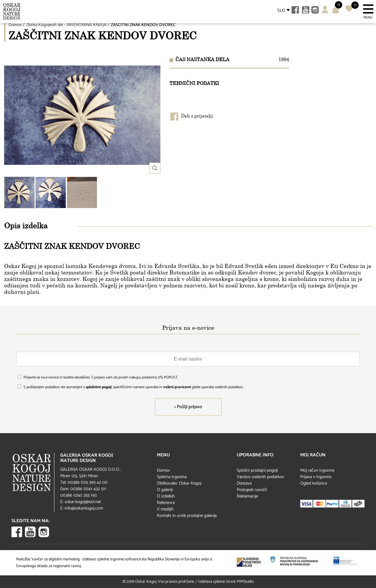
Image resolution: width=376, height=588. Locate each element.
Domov (15, 25)
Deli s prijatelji (192, 117)
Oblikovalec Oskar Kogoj (179, 483)
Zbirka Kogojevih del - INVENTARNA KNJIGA (66, 25)
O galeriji (165, 490)
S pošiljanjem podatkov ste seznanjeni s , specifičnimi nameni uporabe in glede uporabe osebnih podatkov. (134, 387)
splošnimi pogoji (99, 387)
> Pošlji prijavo (188, 407)
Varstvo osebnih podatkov (260, 477)
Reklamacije (247, 496)
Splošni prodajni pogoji (257, 470)
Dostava (244, 483)
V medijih (165, 509)
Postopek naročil (252, 490)
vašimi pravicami (177, 387)
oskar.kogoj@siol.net (83, 502)
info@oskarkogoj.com (84, 508)
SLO (281, 10)
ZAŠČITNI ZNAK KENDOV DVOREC (143, 25)
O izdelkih (166, 496)
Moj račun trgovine (317, 470)
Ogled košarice (314, 483)
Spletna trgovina (172, 477)
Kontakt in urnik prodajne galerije (187, 516)
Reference (166, 503)
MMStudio (245, 582)
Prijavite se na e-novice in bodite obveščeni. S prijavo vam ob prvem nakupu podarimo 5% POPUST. (101, 377)
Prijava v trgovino (316, 477)
